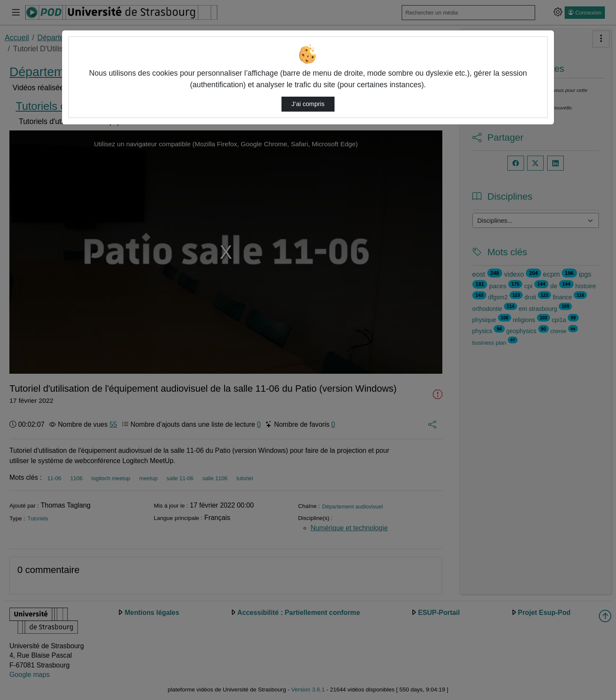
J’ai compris (308, 104)
